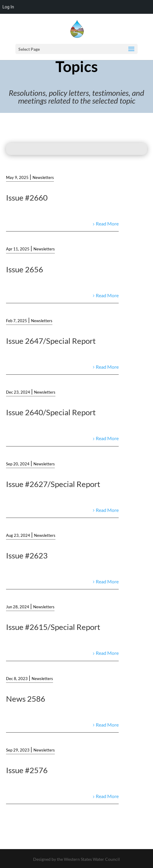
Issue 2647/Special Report (51, 341)
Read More (107, 224)
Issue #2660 (27, 198)
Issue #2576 (27, 770)
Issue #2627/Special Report (53, 484)
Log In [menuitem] (8, 7)
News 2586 (26, 699)
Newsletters (43, 177)
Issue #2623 (27, 555)
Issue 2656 (25, 269)
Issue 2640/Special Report (51, 412)
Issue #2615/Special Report (53, 627)
